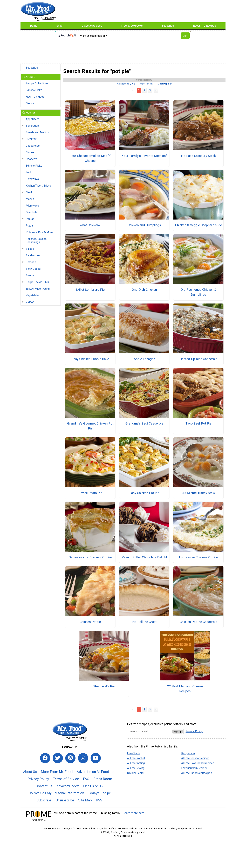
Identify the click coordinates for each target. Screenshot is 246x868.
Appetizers (32, 119)
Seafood (31, 262)
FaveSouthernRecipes (194, 768)
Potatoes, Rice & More (39, 232)
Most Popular (165, 84)
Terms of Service (66, 779)
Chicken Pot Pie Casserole (198, 622)
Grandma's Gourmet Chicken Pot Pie (90, 426)
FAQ (86, 779)
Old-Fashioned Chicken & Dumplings (198, 292)
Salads (30, 249)
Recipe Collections (37, 83)
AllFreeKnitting (136, 763)
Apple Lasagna (144, 359)
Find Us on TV (93, 786)
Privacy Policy (38, 779)
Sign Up (177, 732)
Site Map (85, 800)
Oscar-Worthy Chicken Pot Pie (90, 557)
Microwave (32, 206)
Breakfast (32, 139)
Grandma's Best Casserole (144, 423)
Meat (29, 192)
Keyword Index (68, 786)
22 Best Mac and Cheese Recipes (185, 689)
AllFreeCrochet (136, 758)
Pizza (29, 226)
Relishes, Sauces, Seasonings (36, 241)
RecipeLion (188, 753)
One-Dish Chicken (144, 290)
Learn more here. (134, 813)
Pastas (30, 219)
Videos (30, 302)
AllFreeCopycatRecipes (195, 758)
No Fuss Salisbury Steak (198, 156)
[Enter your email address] (150, 731)
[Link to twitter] (58, 758)
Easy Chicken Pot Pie (144, 493)
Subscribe (32, 68)
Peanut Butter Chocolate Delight (144, 557)
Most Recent (146, 84)
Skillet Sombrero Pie (90, 290)
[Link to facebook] (45, 758)
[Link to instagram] (83, 758)
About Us (30, 772)
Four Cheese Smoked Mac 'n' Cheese (90, 158)
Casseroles (33, 146)
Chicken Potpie (90, 622)
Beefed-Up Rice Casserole (199, 359)
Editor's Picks (34, 90)
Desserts (31, 159)
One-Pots (32, 212)
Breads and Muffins (37, 132)
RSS (99, 800)
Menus (30, 103)
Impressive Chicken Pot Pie (198, 557)
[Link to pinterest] (70, 758)
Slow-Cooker (34, 269)
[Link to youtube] (96, 758)
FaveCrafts (134, 753)
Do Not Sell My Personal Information (56, 793)
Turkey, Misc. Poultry (38, 289)
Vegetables (33, 295)
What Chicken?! (90, 225)
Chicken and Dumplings (144, 225)
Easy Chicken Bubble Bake (90, 359)
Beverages (32, 126)
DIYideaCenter (136, 773)
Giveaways (32, 179)
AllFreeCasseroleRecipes (197, 773)
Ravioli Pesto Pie (90, 493)
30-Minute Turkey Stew (198, 493)
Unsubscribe (65, 800)
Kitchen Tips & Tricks (38, 186)
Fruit (28, 172)
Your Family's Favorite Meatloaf (144, 156)
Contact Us (44, 786)
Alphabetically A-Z (126, 84)
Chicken (30, 152)
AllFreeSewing (136, 768)
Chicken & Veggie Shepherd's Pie (199, 225)
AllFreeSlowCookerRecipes (198, 763)
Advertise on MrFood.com (97, 772)
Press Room (103, 779)
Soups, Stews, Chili (37, 282)
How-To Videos (35, 97)
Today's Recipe (100, 793)
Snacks (30, 275)
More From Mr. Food (57, 772)
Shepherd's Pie (104, 686)
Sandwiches (33, 255)
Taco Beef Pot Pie (198, 423)
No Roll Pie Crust (144, 622)
